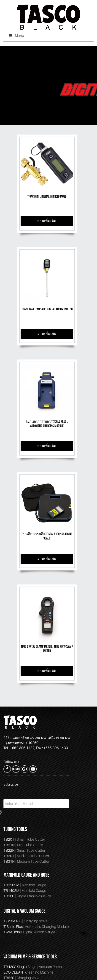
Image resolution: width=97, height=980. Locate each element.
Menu (16, 36)
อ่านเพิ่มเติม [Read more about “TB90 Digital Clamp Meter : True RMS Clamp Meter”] (47, 671)
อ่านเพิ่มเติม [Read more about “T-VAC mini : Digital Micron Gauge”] (47, 221)
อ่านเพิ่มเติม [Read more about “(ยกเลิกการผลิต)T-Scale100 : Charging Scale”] (47, 559)
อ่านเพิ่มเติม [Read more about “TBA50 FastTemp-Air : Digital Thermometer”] (47, 334)
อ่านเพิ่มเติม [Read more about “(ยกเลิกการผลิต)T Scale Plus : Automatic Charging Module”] (47, 446)
